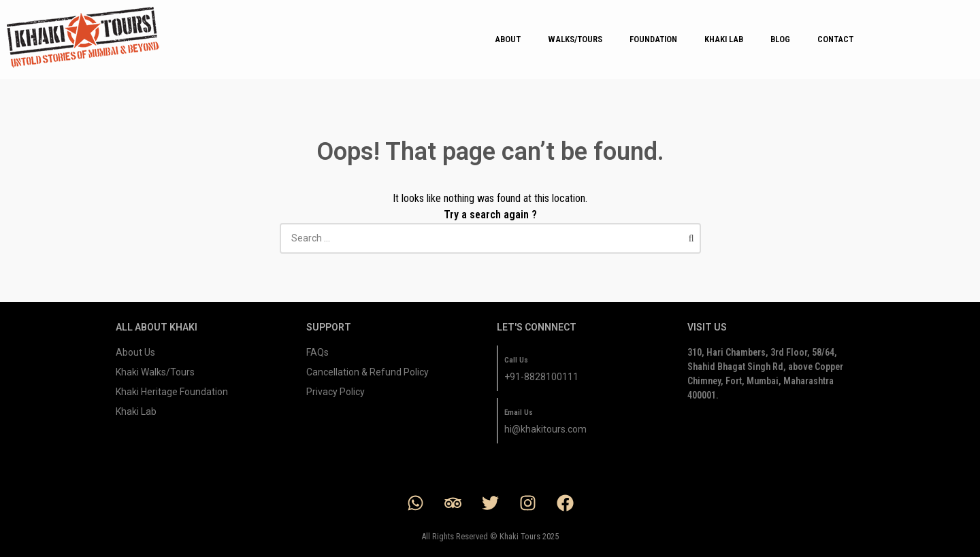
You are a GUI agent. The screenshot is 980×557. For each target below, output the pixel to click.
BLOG (780, 39)
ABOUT (508, 39)
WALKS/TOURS (575, 39)
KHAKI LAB (724, 39)
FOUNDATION (653, 39)
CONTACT (835, 39)
